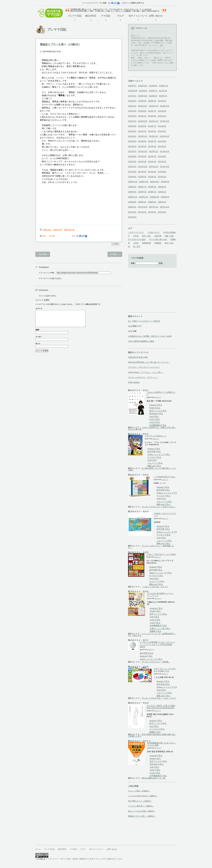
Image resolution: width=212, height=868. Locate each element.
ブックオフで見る (157, 729)
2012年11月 (154, 151)
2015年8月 (142, 111)
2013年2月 (162, 146)
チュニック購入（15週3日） (139, 791)
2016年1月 (132, 106)
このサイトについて (136, 232)
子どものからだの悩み (137, 239)
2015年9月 (132, 111)
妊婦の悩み (47, 230)
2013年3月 (152, 146)
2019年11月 (143, 86)
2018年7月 (153, 91)
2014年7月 (152, 126)
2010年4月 (132, 177)
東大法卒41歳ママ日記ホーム (52, 13)
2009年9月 (165, 182)
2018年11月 (164, 86)
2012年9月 (132, 156)
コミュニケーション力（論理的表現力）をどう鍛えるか (152, 635)
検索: (133, 263)
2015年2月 (162, 116)
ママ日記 (106, 16)
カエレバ (156, 439)
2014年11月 (154, 121)
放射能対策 (146, 243)
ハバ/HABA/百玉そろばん (165, 477)
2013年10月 (164, 136)
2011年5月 (152, 172)
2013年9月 (132, 141)
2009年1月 (162, 192)
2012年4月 (142, 162)
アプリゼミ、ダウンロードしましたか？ (144, 367)
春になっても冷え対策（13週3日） (142, 811)
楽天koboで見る (156, 414)
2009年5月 (162, 187)
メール (39, 340)
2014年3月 (152, 131)
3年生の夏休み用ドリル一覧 (153, 778)
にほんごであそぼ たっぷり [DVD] (161, 554)
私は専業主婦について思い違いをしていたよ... (151, 362)
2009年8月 (132, 187)
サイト (38, 347)
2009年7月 (142, 187)
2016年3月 (152, 101)
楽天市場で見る (154, 451)
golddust (136, 382)
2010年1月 (162, 177)
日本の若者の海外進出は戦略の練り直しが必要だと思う (152, 735)
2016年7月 (163, 96)
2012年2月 (162, 162)
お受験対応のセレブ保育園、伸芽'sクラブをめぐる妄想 (150, 336)
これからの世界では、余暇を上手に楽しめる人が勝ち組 (152, 428)
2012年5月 (132, 162)
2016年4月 (142, 101)
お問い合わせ (156, 16)
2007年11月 (154, 207)
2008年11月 (144, 197)
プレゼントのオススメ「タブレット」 (143, 377)
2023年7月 (132, 86)
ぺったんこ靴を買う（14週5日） (141, 806)
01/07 (130, 331)
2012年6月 (162, 156)
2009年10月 (155, 182)
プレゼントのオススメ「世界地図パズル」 (151, 547)
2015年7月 (152, 111)
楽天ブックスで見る (158, 411)
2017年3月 (163, 91)
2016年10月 (143, 96)
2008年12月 (133, 197)
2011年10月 (164, 167)
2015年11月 (154, 106)
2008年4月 (142, 202)
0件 (44, 236)
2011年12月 (143, 167)
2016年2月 (162, 101)
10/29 (130, 372)
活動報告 (158, 243)
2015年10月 (164, 106)
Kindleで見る (155, 408)
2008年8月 (132, 202)
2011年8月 (142, 172)
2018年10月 (133, 91)
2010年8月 (162, 172)
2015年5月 (132, 116)
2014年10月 (164, 121)
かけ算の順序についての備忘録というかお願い (152, 469)
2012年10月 (164, 151)
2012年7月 (152, 156)
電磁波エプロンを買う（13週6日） (142, 816)
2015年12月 (143, 106)
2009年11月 (144, 182)
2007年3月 (132, 217)
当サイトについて (138, 16)
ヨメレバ (158, 397)
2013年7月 (152, 141)
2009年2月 (152, 192)
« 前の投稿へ (43, 254)
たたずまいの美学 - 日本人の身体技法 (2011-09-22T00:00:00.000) (161, 707)
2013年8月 (142, 141)
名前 (38, 333)
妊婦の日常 (58, 230)
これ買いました (154, 232)
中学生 (136, 236)
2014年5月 (132, 131)
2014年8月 (142, 126)
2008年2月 (162, 202)
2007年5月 (152, 212)
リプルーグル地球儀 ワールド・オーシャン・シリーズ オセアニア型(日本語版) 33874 (157, 644)
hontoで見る (155, 419)
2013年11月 (154, 136)
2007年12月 (143, 207)
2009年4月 (132, 192)
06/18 (130, 362)
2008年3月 (152, 202)
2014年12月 (143, 121)
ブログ (120, 16)
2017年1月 (132, 96)
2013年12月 (143, 136)
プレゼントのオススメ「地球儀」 (156, 662)
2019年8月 (153, 86)
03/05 (130, 382)
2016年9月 (153, 96)
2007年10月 (164, 207)
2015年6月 (162, 111)
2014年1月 (132, 136)
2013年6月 (162, 141)
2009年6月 (152, 187)
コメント (39, 308)
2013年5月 (132, 146)
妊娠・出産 (169, 236)
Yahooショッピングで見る (159, 454)
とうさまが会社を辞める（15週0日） (143, 796)
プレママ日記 (75, 16)
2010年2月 (152, 177)
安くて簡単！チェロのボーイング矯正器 (144, 321)
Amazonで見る (156, 405)
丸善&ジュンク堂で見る (160, 628)
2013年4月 (142, 146)
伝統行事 (158, 236)
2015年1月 (132, 121)
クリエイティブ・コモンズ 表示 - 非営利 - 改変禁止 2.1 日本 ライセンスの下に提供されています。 (85, 859)
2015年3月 (152, 116)
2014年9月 (132, 126)
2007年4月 (162, 212)
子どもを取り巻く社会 (158, 239)
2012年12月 (143, 151)
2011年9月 (132, 172)
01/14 (130, 326)
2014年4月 (142, 131)
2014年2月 (162, 131)
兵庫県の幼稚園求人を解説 (144, 341)
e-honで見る (155, 422)
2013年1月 (132, 151)
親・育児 (137, 246)
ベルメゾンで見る (155, 463)
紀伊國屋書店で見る (158, 425)
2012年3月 (152, 162)
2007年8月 (142, 212)
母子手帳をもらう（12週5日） (140, 801)
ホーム (38, 849)
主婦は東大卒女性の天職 (138, 357)
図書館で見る (155, 631)
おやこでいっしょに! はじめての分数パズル (165, 670)
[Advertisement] (150, 294)
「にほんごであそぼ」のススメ (155, 587)
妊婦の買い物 (69, 230)
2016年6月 (132, 101)
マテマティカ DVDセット (156, 436)
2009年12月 (133, 182)
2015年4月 (142, 116)
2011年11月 (154, 167)
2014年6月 (162, 126)
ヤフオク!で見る (154, 457)
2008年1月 (132, 207)
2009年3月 (142, 192)
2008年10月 (155, 197)
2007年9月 (132, 212)
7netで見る (154, 417)
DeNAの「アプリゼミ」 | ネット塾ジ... (148, 372)
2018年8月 (143, 91)
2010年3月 (142, 177)
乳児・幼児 (146, 236)
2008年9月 (165, 197)
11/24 (130, 341)
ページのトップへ (116, 244)
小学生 (136, 243)
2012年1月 (132, 167)
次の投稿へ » (115, 254)
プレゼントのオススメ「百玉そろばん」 (159, 507)
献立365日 (91, 16)
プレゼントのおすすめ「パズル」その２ (159, 698)
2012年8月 (142, 156)
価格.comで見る (154, 466)
